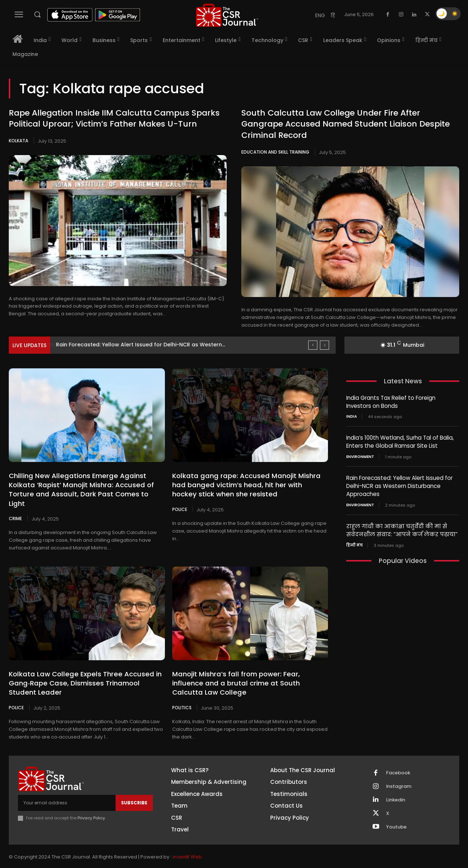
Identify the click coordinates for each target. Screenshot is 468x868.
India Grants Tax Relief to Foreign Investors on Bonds (391, 402)
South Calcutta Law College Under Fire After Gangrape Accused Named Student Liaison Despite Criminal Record (346, 124)
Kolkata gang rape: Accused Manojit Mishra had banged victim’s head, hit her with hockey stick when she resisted (248, 485)
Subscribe (134, 793)
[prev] (313, 345)
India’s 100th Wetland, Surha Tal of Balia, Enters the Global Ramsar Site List (400, 441)
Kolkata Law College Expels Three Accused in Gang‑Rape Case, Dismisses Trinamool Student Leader (87, 674)
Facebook (398, 763)
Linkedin (396, 790)
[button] (37, 14)
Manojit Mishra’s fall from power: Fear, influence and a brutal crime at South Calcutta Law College (250, 674)
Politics (182, 698)
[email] (67, 793)
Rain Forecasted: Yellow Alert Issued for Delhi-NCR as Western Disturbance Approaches (399, 484)
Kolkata (18, 141)
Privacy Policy (91, 808)
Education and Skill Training (275, 152)
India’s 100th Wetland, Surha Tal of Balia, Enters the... (125, 345)
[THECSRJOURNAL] (227, 15)
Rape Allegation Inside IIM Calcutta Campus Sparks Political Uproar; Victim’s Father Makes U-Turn (114, 119)
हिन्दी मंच (354, 542)
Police (180, 509)
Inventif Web (187, 848)
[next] (324, 345)
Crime (15, 509)
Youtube (396, 818)
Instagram (399, 777)
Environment (360, 456)
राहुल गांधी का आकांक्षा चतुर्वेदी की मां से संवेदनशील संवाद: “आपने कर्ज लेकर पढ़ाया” (402, 528)
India (352, 416)
